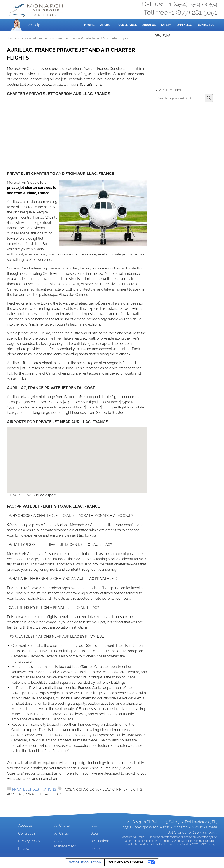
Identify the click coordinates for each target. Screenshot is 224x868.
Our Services (128, 25)
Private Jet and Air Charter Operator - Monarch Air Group (36, 10)
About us (25, 825)
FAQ (94, 825)
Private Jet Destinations (38, 38)
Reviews (25, 849)
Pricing (89, 25)
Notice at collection (85, 862)
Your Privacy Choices (126, 862)
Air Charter (63, 825)
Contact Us (206, 25)
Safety (166, 25)
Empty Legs (184, 25)
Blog (94, 833)
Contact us (27, 833)
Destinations (100, 841)
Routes (96, 849)
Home (12, 38)
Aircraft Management (65, 844)
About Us (149, 25)
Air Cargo (62, 833)
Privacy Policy (29, 841)
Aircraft (106, 25)
